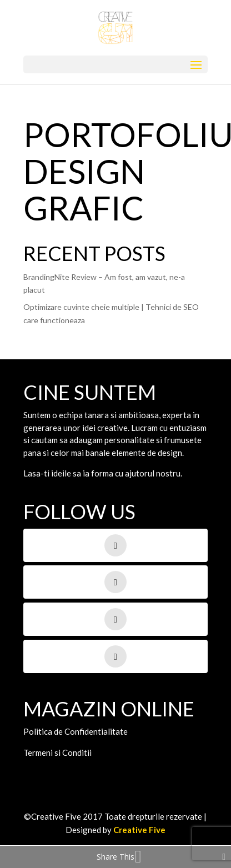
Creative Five (139, 830)
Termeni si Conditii (57, 752)
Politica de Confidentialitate (76, 731)
